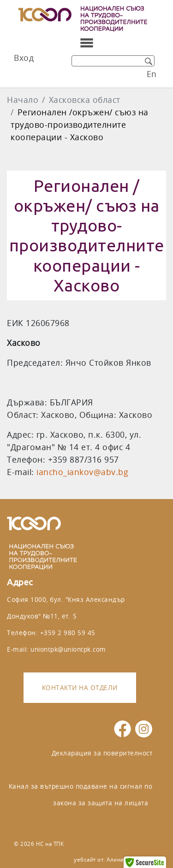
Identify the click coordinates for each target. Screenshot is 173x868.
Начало (23, 100)
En (152, 74)
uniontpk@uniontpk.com (68, 649)
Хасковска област (85, 100)
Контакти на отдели (80, 687)
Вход (24, 58)
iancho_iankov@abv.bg (82, 472)
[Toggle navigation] (87, 43)
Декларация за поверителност (102, 753)
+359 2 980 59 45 (68, 633)
